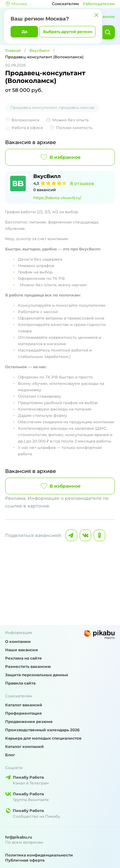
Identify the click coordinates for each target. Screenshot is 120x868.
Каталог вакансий (24, 705)
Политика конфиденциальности (39, 855)
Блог (10, 755)
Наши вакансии (22, 650)
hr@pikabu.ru (19, 837)
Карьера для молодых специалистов (43, 738)
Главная (13, 50)
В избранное (60, 157)
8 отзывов (82, 183)
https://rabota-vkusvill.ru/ (57, 198)
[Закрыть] (96, 15)
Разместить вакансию (28, 666)
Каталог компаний (24, 746)
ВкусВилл (40, 50)
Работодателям (99, 4)
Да (24, 32)
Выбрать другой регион (68, 32)
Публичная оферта (25, 860)
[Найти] (108, 32)
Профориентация (24, 713)
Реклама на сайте (24, 658)
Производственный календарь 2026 (42, 730)
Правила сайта (20, 683)
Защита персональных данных (37, 675)
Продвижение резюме (29, 722)
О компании (18, 641)
